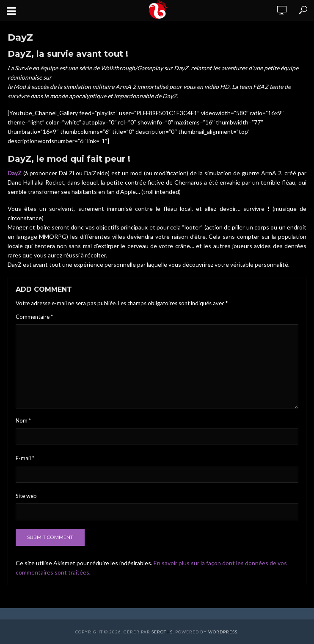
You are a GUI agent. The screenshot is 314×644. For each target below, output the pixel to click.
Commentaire (34, 317)
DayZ (15, 173)
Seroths (162, 632)
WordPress (223, 632)
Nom (23, 420)
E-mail (25, 458)
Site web (26, 496)
